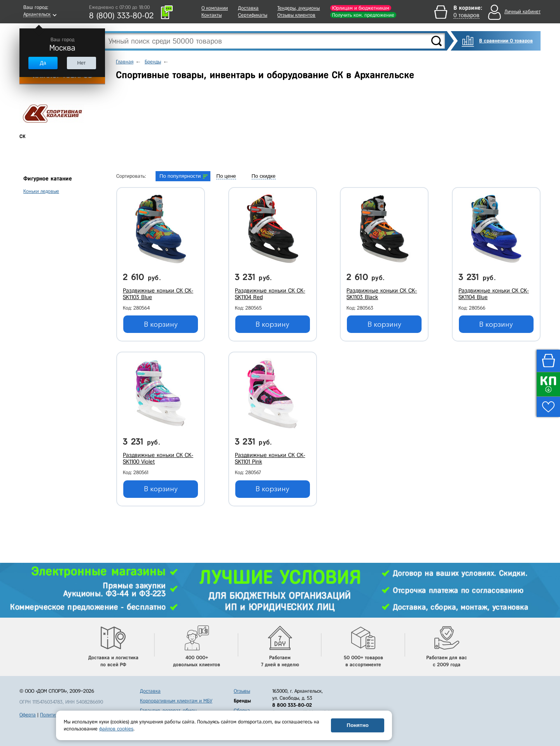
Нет (81, 63)
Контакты (212, 15)
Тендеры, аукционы (298, 8)
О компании (215, 8)
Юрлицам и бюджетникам (361, 8)
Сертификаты (253, 15)
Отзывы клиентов (296, 15)
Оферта (28, 715)
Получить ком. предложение (363, 15)
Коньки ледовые (41, 191)
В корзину (161, 324)
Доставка (248, 8)
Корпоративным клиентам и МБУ (176, 701)
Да (43, 63)
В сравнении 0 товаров (506, 41)
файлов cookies (116, 729)
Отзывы (242, 691)
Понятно (358, 725)
